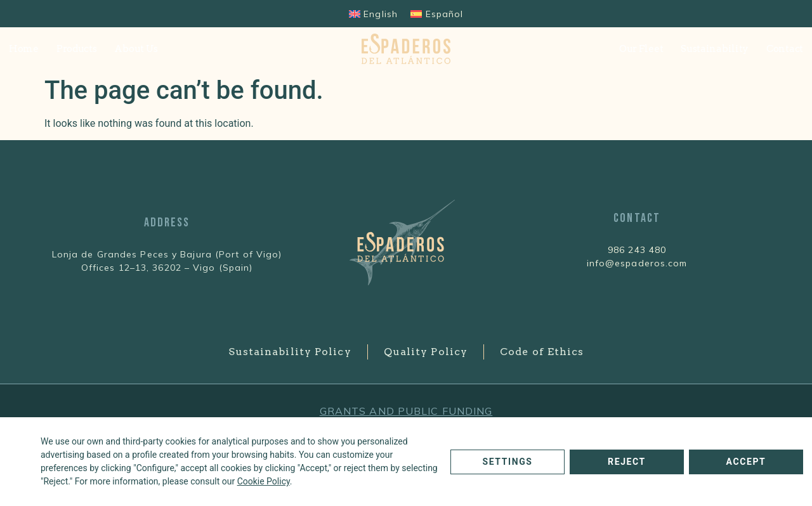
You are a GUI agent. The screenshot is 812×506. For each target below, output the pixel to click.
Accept (746, 462)
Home (24, 49)
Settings (507, 462)
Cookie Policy (264, 481)
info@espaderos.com (637, 263)
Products (77, 49)
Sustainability (715, 49)
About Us (136, 49)
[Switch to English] (373, 14)
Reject (627, 462)
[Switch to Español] (437, 14)
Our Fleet (641, 49)
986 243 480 (637, 250)
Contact (785, 49)
